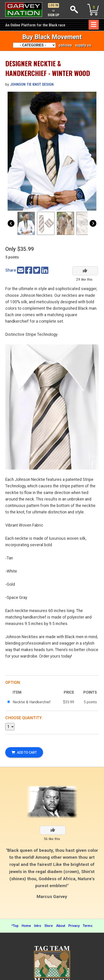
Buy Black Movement (52, 37)
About (61, 926)
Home (26, 926)
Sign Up (53, 15)
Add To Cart (24, 752)
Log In (53, 5)
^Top (15, 926)
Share (11, 270)
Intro (38, 926)
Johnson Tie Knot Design (32, 84)
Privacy (74, 926)
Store (49, 926)
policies (65, 45)
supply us (83, 45)
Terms (88, 926)
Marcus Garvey (52, 897)
